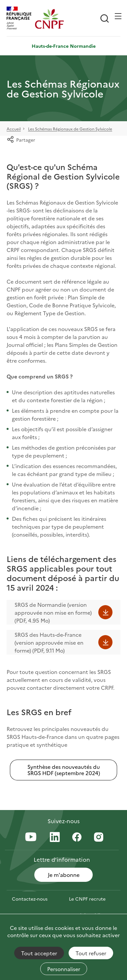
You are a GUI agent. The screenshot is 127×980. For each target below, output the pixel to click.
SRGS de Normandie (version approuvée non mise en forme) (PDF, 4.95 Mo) (53, 612)
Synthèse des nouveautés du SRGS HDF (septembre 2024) (64, 770)
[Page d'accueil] (49, 19)
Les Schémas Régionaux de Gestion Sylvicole (70, 129)
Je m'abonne (64, 875)
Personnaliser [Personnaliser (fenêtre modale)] (64, 969)
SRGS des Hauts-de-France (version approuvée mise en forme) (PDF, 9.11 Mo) (49, 642)
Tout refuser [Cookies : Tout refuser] (91, 953)
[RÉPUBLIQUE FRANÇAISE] (21, 19)
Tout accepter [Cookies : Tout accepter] (39, 953)
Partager (21, 140)
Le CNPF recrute (87, 899)
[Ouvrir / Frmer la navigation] (118, 16)
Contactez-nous (30, 899)
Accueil (14, 129)
